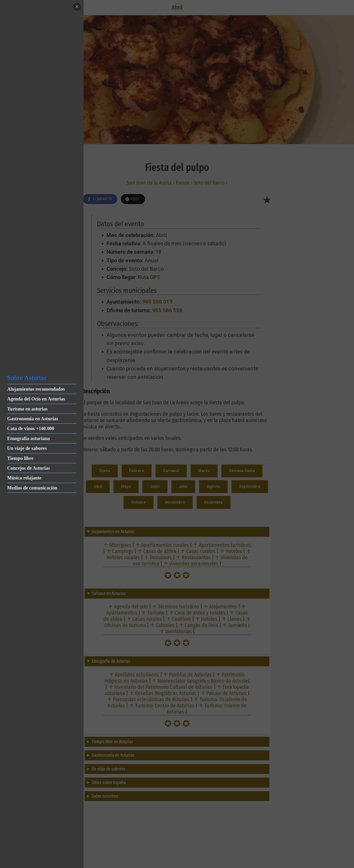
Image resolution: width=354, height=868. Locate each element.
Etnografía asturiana (28, 438)
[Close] (77, 7)
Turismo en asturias (27, 409)
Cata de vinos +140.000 (31, 428)
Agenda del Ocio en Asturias (36, 399)
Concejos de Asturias (29, 468)
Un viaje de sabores (27, 448)
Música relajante (24, 478)
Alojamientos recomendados (36, 389)
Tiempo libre (20, 458)
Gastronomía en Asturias (33, 419)
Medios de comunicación (32, 488)
